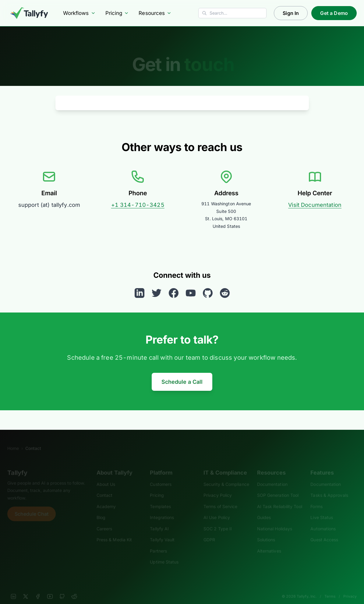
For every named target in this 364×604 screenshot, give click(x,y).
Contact (105, 487)
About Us (106, 476)
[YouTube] (50, 588)
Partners (158, 543)
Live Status (322, 509)
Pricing (117, 13)
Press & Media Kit (114, 531)
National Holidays (275, 520)
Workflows (79, 13)
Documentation (272, 476)
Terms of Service (220, 498)
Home (13, 440)
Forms (316, 498)
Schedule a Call (182, 382)
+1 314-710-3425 (138, 205)
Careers (104, 520)
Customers (161, 476)
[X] (26, 588)
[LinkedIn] (13, 588)
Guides (264, 509)
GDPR (209, 531)
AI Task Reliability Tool (280, 498)
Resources (155, 13)
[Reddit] (74, 588)
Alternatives (269, 543)
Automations (323, 520)
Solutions (266, 531)
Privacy (350, 588)
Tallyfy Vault (162, 531)
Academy (106, 498)
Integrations (162, 509)
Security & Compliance (226, 476)
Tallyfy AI (159, 520)
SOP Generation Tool (278, 487)
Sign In (291, 13)
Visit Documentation (315, 205)
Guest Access (324, 531)
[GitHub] (62, 588)
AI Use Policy (217, 509)
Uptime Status (164, 554)
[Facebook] (38, 588)
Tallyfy (17, 464)
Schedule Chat (32, 506)
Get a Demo (334, 13)
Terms (330, 588)
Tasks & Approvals (329, 487)
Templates (160, 498)
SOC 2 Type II (218, 520)
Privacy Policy (218, 487)
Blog (101, 509)
